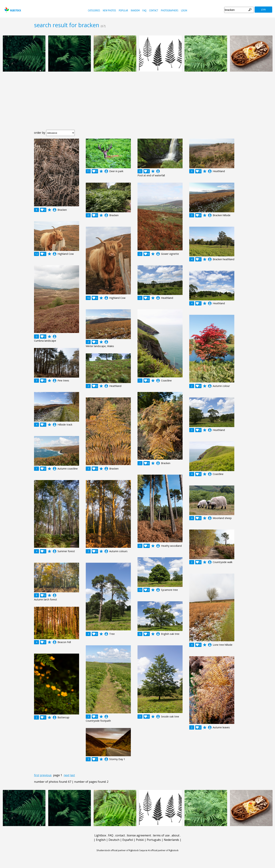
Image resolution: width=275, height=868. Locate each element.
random (135, 10)
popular (123, 10)
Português (154, 840)
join (264, 10)
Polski (140, 840)
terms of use (161, 835)
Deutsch (114, 840)
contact (154, 10)
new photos (109, 10)
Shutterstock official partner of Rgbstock (118, 850)
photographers (170, 10)
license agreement (139, 835)
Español (128, 840)
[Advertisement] (137, 104)
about (175, 835)
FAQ (144, 10)
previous (46, 775)
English (101, 840)
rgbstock (12, 10)
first (37, 775)
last (73, 775)
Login (184, 10)
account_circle (55, 210)
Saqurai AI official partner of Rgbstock (159, 850)
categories (94, 10)
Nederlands (171, 840)
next (67, 775)
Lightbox (100, 835)
